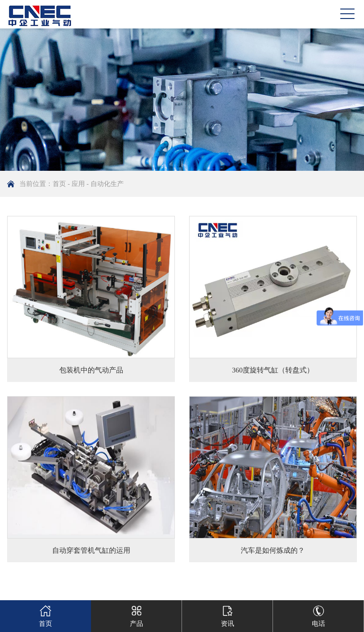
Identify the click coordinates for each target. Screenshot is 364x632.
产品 (136, 614)
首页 (59, 184)
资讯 (227, 614)
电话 (318, 614)
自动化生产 (107, 184)
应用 (78, 184)
